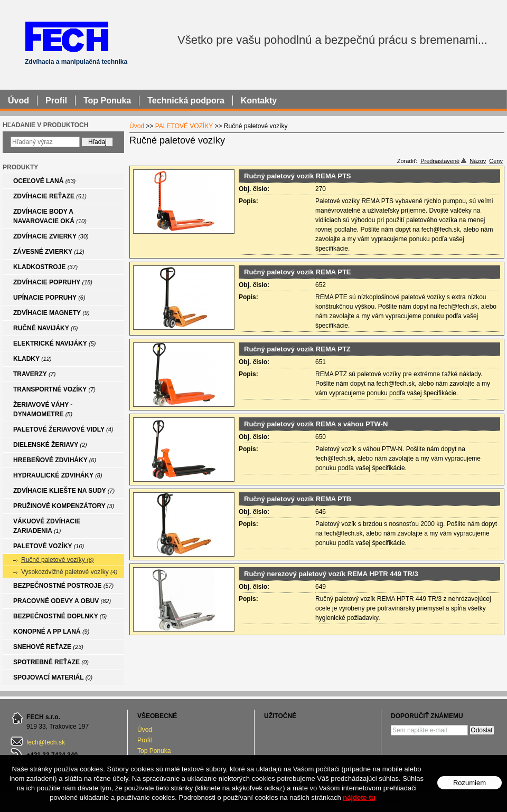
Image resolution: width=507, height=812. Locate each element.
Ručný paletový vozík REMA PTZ (297, 349)
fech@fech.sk (46, 742)
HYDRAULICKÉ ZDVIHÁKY (58, 475)
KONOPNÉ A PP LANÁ (51, 632)
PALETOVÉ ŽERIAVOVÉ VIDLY (63, 429)
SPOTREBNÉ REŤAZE (51, 662)
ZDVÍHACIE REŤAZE (50, 196)
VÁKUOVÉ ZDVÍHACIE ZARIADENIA (47, 526)
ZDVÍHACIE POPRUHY (53, 282)
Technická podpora (186, 101)
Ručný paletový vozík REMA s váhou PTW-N (316, 424)
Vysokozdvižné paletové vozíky (69, 572)
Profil (144, 740)
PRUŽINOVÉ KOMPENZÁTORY (64, 506)
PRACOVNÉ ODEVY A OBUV (62, 601)
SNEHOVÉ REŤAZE (48, 647)
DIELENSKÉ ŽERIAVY (50, 445)
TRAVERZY (34, 374)
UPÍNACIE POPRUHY (49, 298)
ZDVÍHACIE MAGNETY (51, 313)
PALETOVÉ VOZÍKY (49, 546)
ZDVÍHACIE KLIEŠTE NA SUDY (64, 491)
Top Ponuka (154, 751)
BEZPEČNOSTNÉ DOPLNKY (60, 616)
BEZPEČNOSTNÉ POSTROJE (63, 586)
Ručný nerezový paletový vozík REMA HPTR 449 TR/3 (331, 574)
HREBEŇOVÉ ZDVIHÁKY (55, 460)
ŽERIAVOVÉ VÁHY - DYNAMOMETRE (43, 409)
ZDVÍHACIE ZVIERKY (51, 236)
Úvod (145, 730)
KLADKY (32, 359)
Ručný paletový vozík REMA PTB (298, 499)
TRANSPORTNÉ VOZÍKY (54, 389)
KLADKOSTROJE (45, 267)
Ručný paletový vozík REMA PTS (298, 176)
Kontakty (259, 101)
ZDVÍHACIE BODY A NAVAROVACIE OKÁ (50, 216)
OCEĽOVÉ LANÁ (44, 181)
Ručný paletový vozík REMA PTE (298, 272)
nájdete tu (359, 797)
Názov (478, 161)
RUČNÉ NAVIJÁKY (45, 328)
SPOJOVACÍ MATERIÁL (53, 677)
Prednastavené (443, 161)
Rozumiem (470, 783)
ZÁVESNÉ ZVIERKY (49, 252)
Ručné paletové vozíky (58, 560)
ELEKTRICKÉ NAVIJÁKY (54, 343)
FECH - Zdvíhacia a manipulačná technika (66, 36)
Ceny (496, 161)
